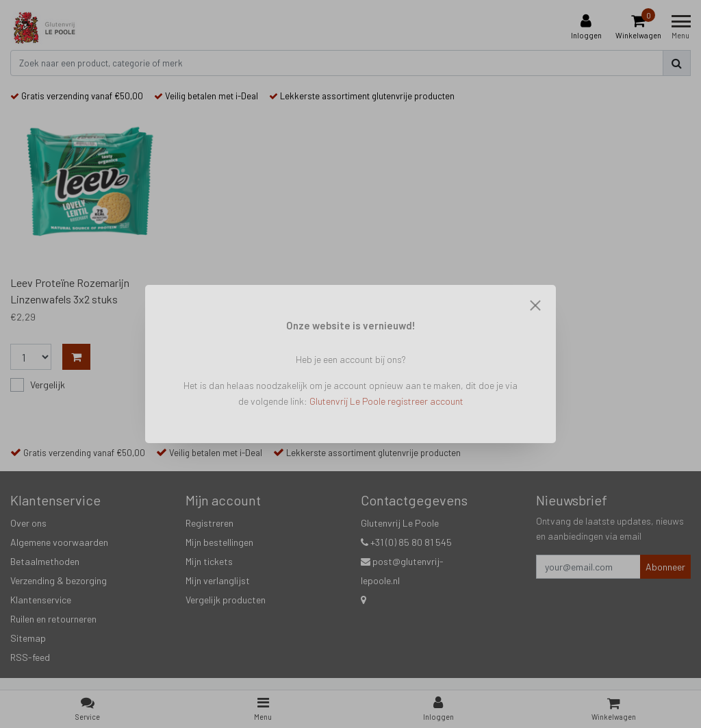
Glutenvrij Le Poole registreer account (386, 401)
